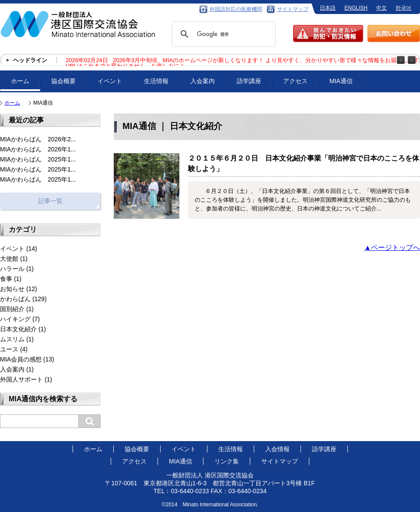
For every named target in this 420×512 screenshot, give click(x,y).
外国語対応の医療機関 (236, 9)
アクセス (295, 81)
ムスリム (12, 339)
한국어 (403, 8)
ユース (9, 349)
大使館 (9, 259)
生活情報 (156, 81)
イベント (110, 81)
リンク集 (227, 461)
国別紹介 (12, 309)
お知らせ (12, 289)
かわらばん (15, 299)
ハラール (12, 269)
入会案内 (203, 81)
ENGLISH (356, 8)
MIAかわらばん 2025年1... (38, 159)
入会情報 (277, 449)
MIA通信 (341, 81)
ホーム (20, 81)
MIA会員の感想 (21, 359)
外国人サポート (21, 379)
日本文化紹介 (18, 329)
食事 (6, 279)
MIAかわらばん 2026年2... (38, 139)
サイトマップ (293, 9)
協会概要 (63, 81)
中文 (381, 8)
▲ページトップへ (392, 247)
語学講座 (249, 81)
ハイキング (15, 319)
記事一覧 (50, 201)
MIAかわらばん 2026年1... (38, 149)
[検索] (222, 34)
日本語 (328, 8)
